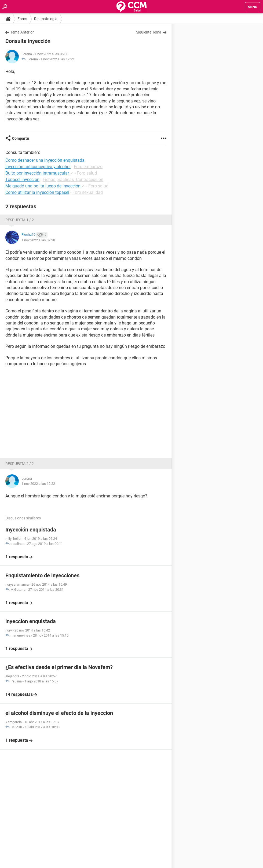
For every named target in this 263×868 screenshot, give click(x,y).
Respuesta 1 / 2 (20, 220)
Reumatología (46, 19)
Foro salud (87, 173)
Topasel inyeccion (22, 180)
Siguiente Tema (149, 32)
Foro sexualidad (88, 192)
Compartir (21, 138)
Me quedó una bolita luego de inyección (43, 186)
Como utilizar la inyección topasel (37, 192)
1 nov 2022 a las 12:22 (57, 59)
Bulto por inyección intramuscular (37, 173)
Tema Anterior (22, 32)
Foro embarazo (88, 167)
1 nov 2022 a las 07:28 (38, 240)
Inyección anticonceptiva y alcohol (38, 167)
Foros (22, 19)
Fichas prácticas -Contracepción (73, 180)
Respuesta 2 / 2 (20, 464)
